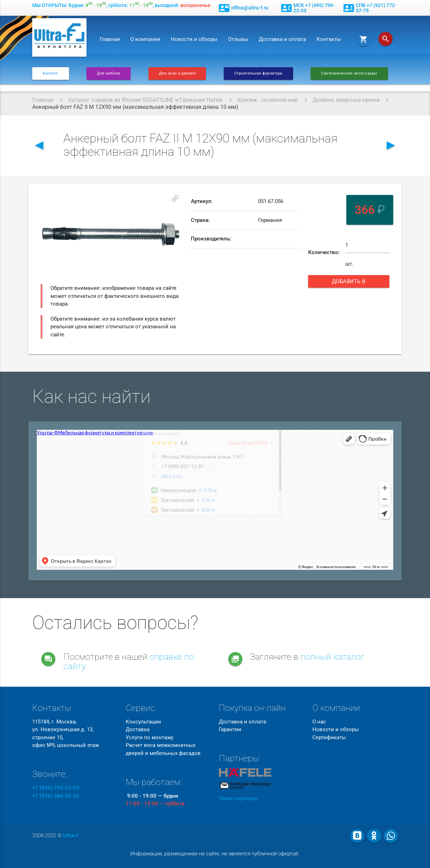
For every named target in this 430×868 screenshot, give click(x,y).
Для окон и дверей (177, 73)
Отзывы (238, 39)
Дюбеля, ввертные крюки (346, 100)
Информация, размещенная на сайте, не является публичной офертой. (215, 854)
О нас (319, 722)
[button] (175, 198)
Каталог (51, 73)
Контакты (329, 39)
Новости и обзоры (194, 39)
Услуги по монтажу (150, 737)
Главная (110, 39)
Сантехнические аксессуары (349, 73)
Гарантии (230, 729)
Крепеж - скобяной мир (268, 100)
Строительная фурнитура (258, 73)
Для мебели (109, 73)
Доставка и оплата (282, 39)
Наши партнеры (238, 798)
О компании (145, 39)
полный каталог (332, 657)
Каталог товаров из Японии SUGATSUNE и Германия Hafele (145, 100)
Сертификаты (329, 737)
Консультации (143, 722)
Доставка (138, 729)
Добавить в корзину (354, 283)
